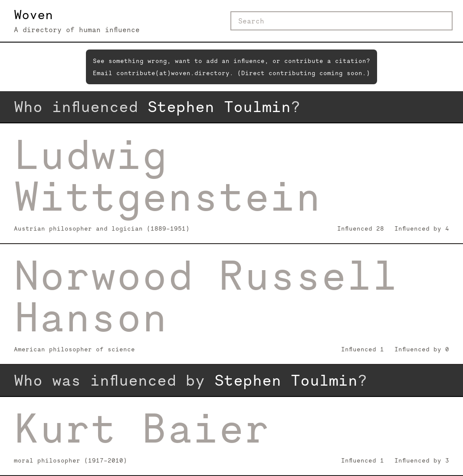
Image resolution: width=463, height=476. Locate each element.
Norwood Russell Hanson (206, 296)
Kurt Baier (142, 428)
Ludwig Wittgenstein (167, 175)
